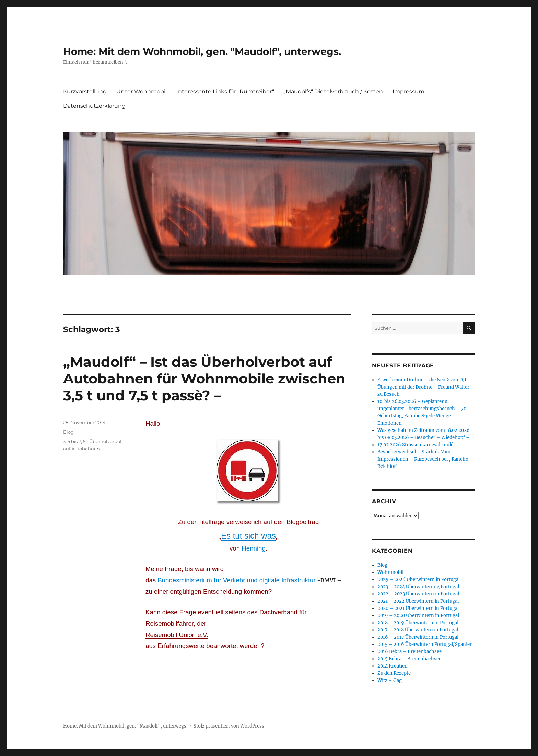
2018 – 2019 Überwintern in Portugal (418, 623)
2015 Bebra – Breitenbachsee (409, 659)
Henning (254, 548)
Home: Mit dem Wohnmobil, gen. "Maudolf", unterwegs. (202, 51)
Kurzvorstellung (85, 91)
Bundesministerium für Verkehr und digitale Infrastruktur (236, 580)
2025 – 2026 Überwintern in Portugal (419, 580)
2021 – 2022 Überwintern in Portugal (418, 601)
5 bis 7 (74, 441)
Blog (68, 432)
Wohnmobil (390, 572)
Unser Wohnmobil (142, 91)
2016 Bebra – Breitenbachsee (410, 652)
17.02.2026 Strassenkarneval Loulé (415, 445)
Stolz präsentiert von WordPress (229, 726)
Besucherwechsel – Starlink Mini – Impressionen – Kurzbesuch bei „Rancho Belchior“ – (423, 459)
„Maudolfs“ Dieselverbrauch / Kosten (333, 91)
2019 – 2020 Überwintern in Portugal (418, 616)
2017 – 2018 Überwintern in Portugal (418, 630)
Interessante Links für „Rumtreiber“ (225, 91)
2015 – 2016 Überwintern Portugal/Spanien (425, 644)
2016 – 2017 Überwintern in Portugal (418, 637)
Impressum (408, 91)
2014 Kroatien (393, 666)
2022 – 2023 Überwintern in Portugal (418, 594)
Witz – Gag (390, 680)
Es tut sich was (248, 536)
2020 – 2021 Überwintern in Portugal (418, 608)
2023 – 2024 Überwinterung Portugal (418, 587)
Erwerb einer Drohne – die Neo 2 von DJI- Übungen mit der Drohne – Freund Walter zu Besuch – (423, 387)
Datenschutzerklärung (94, 106)
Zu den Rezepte (394, 673)
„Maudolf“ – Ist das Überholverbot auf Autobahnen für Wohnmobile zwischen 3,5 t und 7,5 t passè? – (204, 379)
